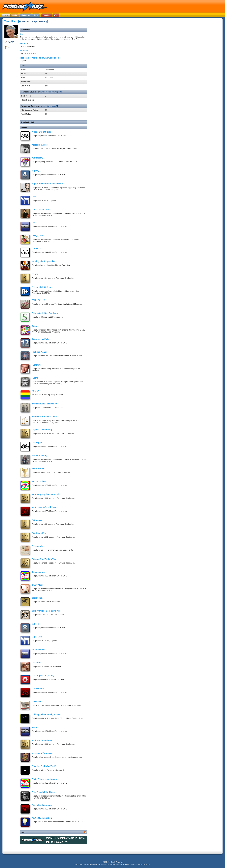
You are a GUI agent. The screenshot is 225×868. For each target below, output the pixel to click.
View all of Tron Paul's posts (50, 92)
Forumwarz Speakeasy (33, 22)
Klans (118, 864)
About (76, 864)
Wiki (133, 864)
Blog (81, 864)
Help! (149, 864)
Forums (113, 864)
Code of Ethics (88, 864)
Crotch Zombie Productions (115, 862)
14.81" (11, 42)
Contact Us (106, 864)
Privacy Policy (126, 864)
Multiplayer (98, 864)
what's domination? (49, 106)
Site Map (138, 864)
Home (144, 864)
